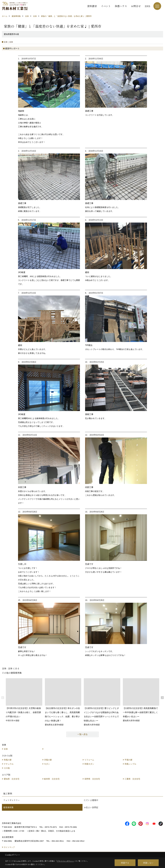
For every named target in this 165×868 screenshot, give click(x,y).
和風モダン (89, 764)
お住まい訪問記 (91, 807)
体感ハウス (121, 6)
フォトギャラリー (11, 800)
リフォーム (89, 760)
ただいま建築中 (91, 800)
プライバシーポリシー (65, 861)
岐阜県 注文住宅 (52, 779)
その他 (7, 768)
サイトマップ (9, 847)
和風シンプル (130, 764)
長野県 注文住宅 (92, 779)
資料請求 (92, 6)
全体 (6, 749)
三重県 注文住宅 (132, 779)
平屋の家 (129, 760)
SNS (147, 6)
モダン (47, 764)
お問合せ (136, 6)
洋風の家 (48, 760)
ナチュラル (9, 764)
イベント (106, 6)
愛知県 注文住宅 (12, 779)
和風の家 (8, 760)
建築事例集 (8, 807)
